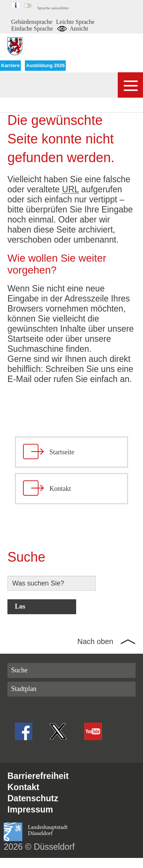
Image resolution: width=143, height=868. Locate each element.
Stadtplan (24, 689)
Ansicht (72, 29)
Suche (19, 670)
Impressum (30, 809)
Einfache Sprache (32, 29)
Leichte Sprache (75, 22)
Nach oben (95, 641)
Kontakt (23, 787)
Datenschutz (33, 798)
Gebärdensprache (32, 22)
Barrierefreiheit (38, 776)
